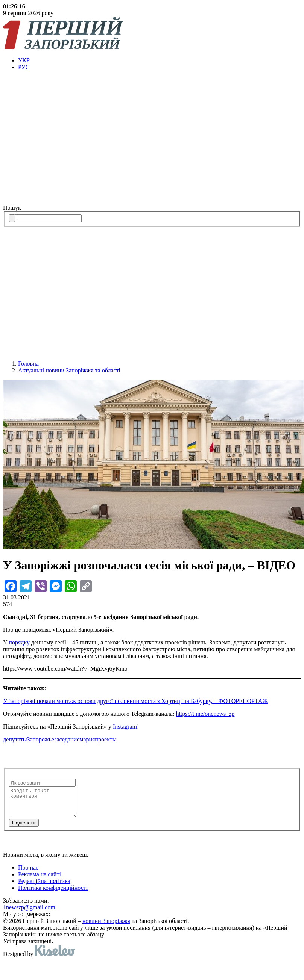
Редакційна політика (44, 887)
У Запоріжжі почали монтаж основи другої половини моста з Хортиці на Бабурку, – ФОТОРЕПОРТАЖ (135, 701)
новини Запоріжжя (106, 926)
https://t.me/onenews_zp (205, 714)
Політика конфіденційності (53, 893)
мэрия (87, 739)
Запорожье (40, 739)
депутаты (15, 739)
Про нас (28, 873)
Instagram (125, 727)
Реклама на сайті (40, 880)
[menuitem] (160, 60)
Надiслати (24, 828)
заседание (67, 739)
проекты (106, 739)
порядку (19, 642)
